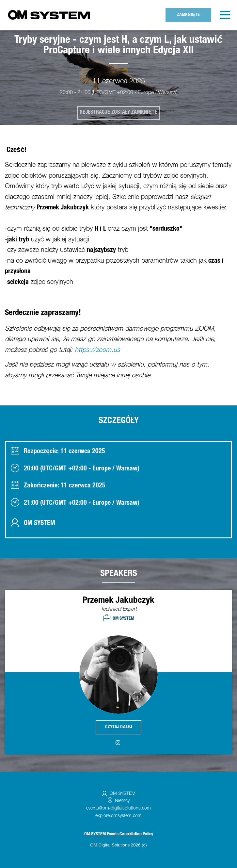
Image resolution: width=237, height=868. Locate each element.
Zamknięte (189, 15)
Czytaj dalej (119, 727)
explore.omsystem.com (119, 816)
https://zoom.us (97, 351)
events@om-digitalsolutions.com (119, 809)
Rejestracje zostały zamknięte (119, 113)
